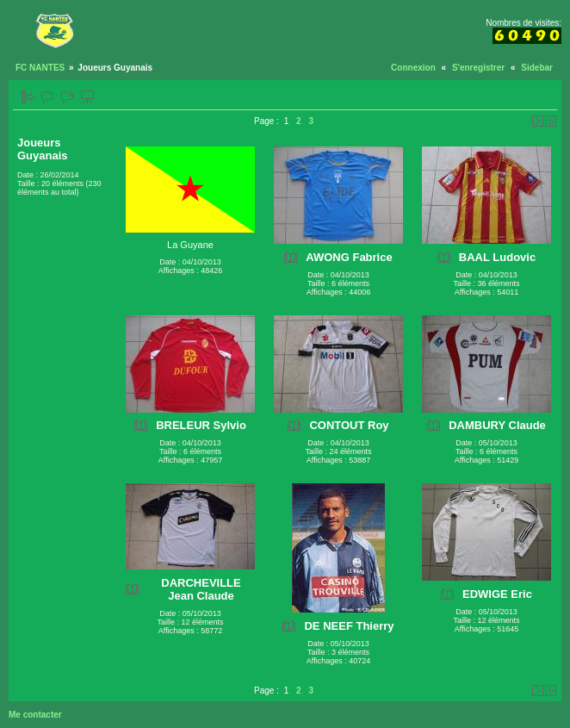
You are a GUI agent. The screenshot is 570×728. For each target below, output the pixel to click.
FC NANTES (40, 68)
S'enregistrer (478, 68)
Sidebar (537, 68)
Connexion (413, 68)
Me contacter (35, 715)
